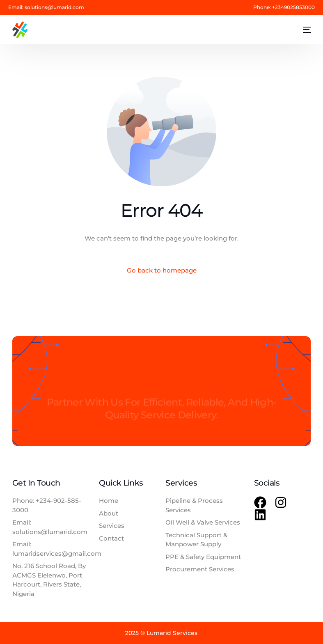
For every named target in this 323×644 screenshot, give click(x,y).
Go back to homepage (162, 270)
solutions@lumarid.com (54, 7)
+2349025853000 (293, 7)
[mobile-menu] (302, 30)
